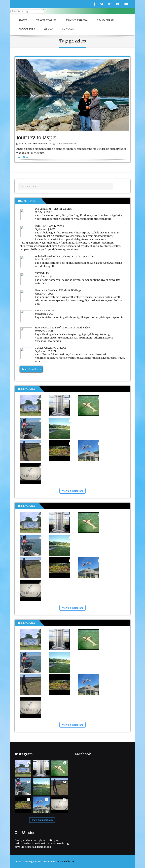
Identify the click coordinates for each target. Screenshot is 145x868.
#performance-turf (46, 219)
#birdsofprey (82, 233)
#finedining (66, 243)
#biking (46, 334)
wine (38, 361)
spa (107, 263)
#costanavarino (78, 354)
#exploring (74, 334)
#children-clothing (53, 317)
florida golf (66, 297)
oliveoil (105, 358)
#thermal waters (103, 338)
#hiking (94, 334)
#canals (115, 233)
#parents (118, 317)
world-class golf (44, 266)
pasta (113, 358)
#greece (60, 358)
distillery (35, 249)
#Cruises (76, 236)
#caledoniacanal (100, 233)
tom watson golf (78, 300)
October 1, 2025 (43, 212)
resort (51, 300)
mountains (94, 280)
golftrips (46, 249)
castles (116, 246)
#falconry (52, 243)
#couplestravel (62, 236)
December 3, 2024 (45, 314)
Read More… (23, 157)
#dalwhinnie (90, 236)
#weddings (54, 341)
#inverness (94, 243)
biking (46, 263)
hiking (69, 263)
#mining (105, 334)
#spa (75, 338)
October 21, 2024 (44, 331)
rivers (104, 280)
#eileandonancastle (46, 239)
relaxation (98, 263)
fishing (55, 263)
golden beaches (83, 297)
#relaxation (64, 338)
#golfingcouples (45, 358)
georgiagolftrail (71, 280)
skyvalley (114, 280)
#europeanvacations (94, 239)
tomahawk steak (98, 300)
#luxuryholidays (48, 246)
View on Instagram (72, 491)
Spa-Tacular (105, 20)
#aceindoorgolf (51, 215)
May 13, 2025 (42, 259)
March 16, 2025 (43, 277)
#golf (71, 215)
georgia (56, 280)
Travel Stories (46, 20)
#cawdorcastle (43, 236)
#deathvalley (59, 334)
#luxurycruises (28, 246)
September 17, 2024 (45, 351)
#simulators (66, 219)
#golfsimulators (101, 215)
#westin (71, 358)
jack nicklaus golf (110, 297)
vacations (72, 249)
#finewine (80, 243)
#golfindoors (83, 215)
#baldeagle (48, 233)
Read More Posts (31, 369)
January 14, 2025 (44, 294)
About (48, 29)
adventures (105, 246)
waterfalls (116, 263)
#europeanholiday (70, 239)
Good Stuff (27, 29)
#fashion (70, 317)
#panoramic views (46, 338)
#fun (64, 215)
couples (24, 249)
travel (121, 358)
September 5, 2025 (45, 229)
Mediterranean (91, 358)
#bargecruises (64, 233)
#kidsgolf (106, 317)
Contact (68, 29)
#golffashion (92, 317)
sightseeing (59, 249)
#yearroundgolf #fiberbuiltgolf (92, 219)
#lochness (107, 243)
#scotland (74, 246)
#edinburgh (105, 236)
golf (62, 263)
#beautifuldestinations (55, 354)
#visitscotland (89, 246)
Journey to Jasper (37, 137)
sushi (64, 300)
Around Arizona (77, 20)
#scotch (63, 246)
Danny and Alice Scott (66, 144)
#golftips (117, 215)
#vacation (41, 341)
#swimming (86, 338)
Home (23, 20)
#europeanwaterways (33, 243)
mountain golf (83, 263)
